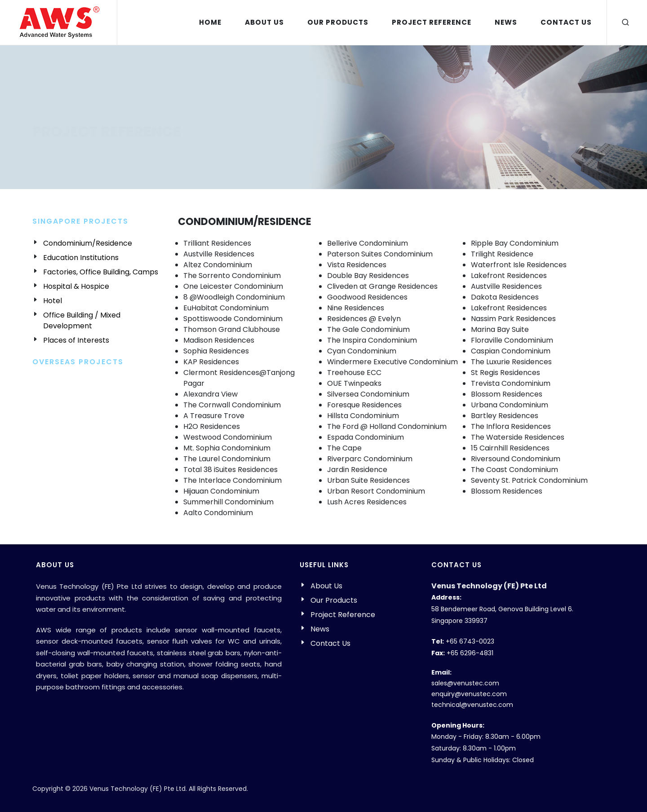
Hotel (53, 301)
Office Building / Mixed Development (82, 320)
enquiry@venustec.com (469, 694)
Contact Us (330, 643)
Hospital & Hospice (76, 286)
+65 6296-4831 (470, 653)
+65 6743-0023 (470, 641)
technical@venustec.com (472, 705)
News (320, 629)
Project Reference (343, 615)
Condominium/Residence (88, 243)
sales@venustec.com (465, 683)
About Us (326, 586)
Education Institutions (81, 258)
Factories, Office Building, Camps (101, 272)
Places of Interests (76, 340)
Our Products (334, 600)
